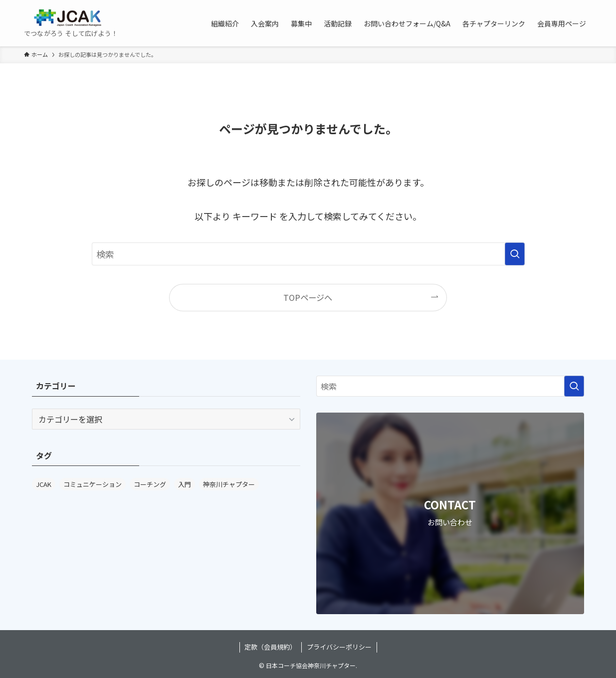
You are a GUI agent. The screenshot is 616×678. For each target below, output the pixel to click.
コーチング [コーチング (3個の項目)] (150, 484)
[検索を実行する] (515, 254)
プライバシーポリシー (339, 647)
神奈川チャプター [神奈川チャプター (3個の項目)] (229, 484)
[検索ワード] (308, 254)
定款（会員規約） (270, 647)
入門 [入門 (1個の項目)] (185, 484)
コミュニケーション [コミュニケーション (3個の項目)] (93, 484)
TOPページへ (308, 297)
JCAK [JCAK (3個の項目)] (44, 484)
